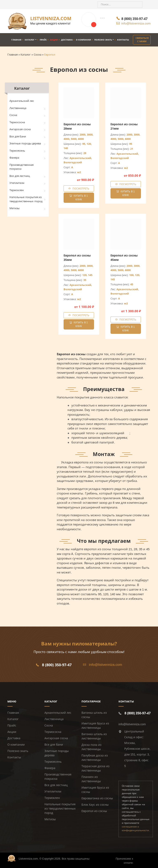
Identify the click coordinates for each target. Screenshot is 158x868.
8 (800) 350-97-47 (134, 19)
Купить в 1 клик (79, 198)
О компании (83, 40)
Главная (16, 40)
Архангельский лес (22, 101)
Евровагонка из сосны (97, 798)
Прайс (43, 40)
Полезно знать (103, 40)
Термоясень (17, 151)
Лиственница (18, 108)
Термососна (17, 122)
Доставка (67, 40)
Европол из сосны (94, 811)
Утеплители (17, 183)
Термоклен (17, 190)
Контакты (123, 40)
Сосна (13, 115)
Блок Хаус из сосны (95, 805)
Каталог (30, 40)
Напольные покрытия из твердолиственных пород (26, 199)
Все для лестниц (20, 176)
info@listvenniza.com (136, 23)
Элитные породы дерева (25, 143)
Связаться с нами (142, 40)
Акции (54, 40)
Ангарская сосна (20, 129)
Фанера (14, 158)
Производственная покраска (21, 167)
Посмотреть (81, 188)
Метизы (15, 208)
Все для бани (18, 136)
